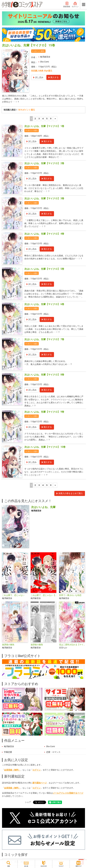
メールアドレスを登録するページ (68, 793)
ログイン (75, 5)
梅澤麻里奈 (45, 57)
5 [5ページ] (47, 119)
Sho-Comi (45, 62)
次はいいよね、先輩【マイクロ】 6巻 (44, 304)
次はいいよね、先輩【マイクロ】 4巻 (44, 234)
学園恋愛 (8, 752)
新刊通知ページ (40, 783)
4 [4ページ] (43, 119)
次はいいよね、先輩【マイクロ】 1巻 (44, 126)
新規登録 (67, 5)
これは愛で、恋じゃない (13, 595)
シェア (28, 802)
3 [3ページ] (39, 119)
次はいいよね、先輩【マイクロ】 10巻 (45, 447)
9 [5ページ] (51, 119)
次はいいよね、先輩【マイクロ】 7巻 (44, 339)
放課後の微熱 (8, 645)
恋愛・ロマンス (53, 752)
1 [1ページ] (31, 119)
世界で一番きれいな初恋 (70, 595)
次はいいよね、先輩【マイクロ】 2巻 (44, 163)
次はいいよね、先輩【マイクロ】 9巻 (44, 412)
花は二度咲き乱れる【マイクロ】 (72, 645)
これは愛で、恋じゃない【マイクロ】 (44, 595)
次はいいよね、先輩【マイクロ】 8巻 (44, 375)
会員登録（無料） (12, 770)
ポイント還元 (39, 51)
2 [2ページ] (35, 119)
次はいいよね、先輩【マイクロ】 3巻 (44, 198)
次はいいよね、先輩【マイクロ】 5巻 (44, 269)
